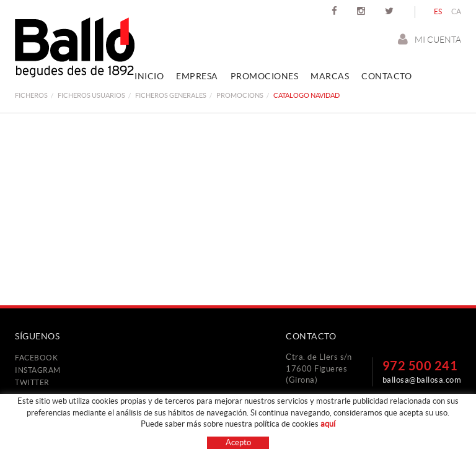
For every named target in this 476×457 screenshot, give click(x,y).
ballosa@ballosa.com (422, 380)
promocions (240, 95)
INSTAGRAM (38, 370)
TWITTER (32, 382)
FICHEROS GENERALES (171, 95)
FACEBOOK (36, 358)
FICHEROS (31, 95)
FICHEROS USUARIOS (91, 95)
